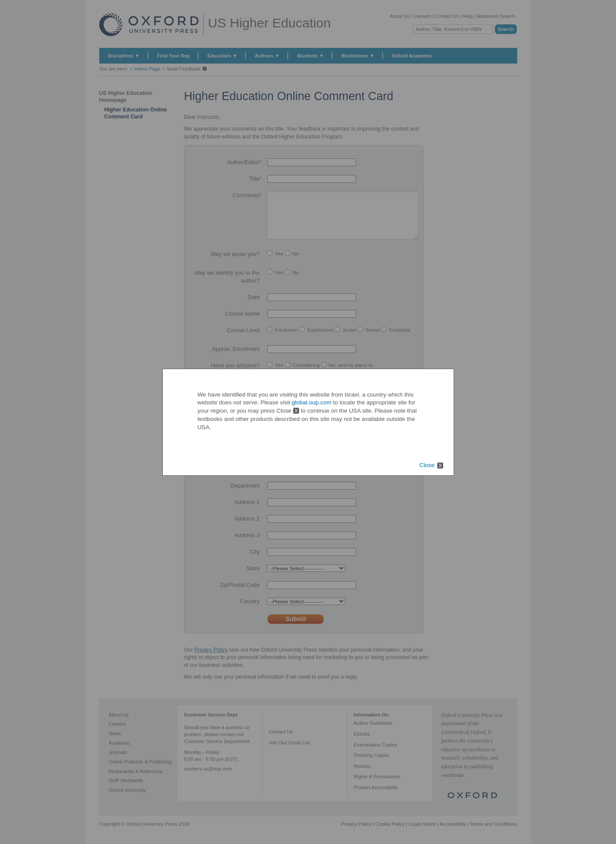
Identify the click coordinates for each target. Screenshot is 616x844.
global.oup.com (311, 402)
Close (427, 465)
